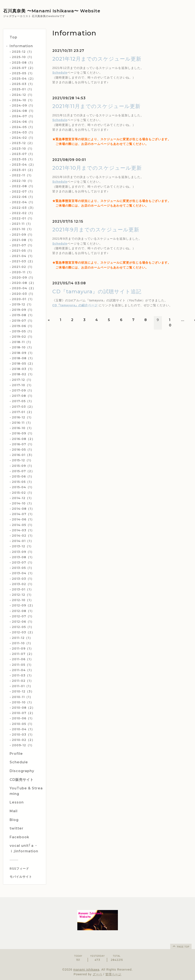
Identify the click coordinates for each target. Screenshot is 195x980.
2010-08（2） (23, 708)
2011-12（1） (22, 638)
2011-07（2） (23, 654)
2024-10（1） (23, 100)
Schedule (60, 73)
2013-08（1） (23, 557)
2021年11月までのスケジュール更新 (96, 106)
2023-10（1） (23, 149)
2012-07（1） (23, 616)
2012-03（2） (23, 632)
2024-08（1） (23, 111)
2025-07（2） (23, 68)
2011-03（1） (23, 675)
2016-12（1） (23, 417)
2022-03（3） (24, 208)
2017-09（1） (23, 390)
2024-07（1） (23, 116)
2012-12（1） (23, 595)
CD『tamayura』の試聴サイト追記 (97, 291)
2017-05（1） (23, 401)
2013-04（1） (23, 573)
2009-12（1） (23, 745)
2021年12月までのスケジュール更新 (97, 59)
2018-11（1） (22, 342)
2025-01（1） (23, 89)
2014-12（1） (23, 498)
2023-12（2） (23, 143)
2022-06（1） (23, 197)
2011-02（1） (23, 681)
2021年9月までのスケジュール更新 (96, 230)
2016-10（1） (23, 428)
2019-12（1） (23, 304)
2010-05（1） (23, 724)
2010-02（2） (23, 740)
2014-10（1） (23, 503)
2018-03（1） (23, 369)
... (183, 320)
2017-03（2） (23, 407)
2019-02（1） (23, 337)
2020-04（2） (24, 288)
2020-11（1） (23, 272)
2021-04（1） (23, 256)
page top (181, 946)
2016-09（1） (23, 433)
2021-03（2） (23, 261)
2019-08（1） (23, 315)
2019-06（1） (23, 326)
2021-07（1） (23, 245)
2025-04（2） (24, 79)
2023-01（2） (23, 170)
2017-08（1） (23, 396)
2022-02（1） (23, 213)
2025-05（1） (23, 73)
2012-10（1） (23, 600)
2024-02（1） (23, 138)
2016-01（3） (23, 455)
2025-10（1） (23, 57)
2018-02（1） (23, 374)
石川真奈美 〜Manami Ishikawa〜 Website (52, 11)
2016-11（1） (22, 423)
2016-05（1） (23, 450)
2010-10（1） (23, 702)
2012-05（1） (23, 627)
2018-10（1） (23, 347)
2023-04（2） (24, 165)
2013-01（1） (23, 589)
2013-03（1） (23, 579)
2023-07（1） (23, 154)
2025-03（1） (23, 84)
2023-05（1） (23, 159)
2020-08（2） (24, 283)
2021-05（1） (23, 251)
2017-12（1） (22, 380)
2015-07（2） (23, 471)
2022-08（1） (23, 186)
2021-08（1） (23, 240)
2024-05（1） (23, 127)
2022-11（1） (23, 175)
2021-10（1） (23, 229)
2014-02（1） (23, 536)
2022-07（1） (23, 191)
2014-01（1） (23, 541)
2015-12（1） (22, 460)
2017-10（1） (23, 385)
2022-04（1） (23, 202)
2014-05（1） (23, 525)
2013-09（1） (23, 552)
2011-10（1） (22, 643)
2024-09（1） (23, 105)
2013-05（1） (23, 568)
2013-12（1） (23, 546)
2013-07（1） (23, 562)
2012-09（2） (23, 605)
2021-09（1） (23, 235)
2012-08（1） (23, 611)
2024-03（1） (23, 132)
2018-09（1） (23, 353)
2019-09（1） (23, 310)
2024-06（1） (23, 122)
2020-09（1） (23, 277)
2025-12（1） (23, 52)
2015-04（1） (23, 487)
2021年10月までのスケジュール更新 (97, 168)
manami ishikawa (86, 970)
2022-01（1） (23, 218)
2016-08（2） (23, 439)
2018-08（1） (23, 358)
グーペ (97, 974)
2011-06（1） (23, 659)
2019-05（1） (23, 331)
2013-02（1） (23, 584)
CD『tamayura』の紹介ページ (75, 305)
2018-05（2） (23, 364)
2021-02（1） (23, 267)
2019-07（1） (23, 321)
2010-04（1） (23, 729)
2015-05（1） (23, 482)
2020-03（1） (23, 294)
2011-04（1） (23, 670)
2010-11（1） (22, 697)
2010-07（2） (23, 713)
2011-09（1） (23, 648)
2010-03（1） (23, 735)
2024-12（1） (23, 95)
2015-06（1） (23, 476)
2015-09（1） (23, 466)
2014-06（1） (23, 519)
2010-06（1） (23, 718)
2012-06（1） (23, 622)
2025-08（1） (23, 63)
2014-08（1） (23, 509)
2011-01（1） (22, 686)
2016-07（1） (23, 444)
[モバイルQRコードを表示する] (26, 877)
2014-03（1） (23, 530)
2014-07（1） (23, 514)
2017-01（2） (23, 412)
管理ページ (113, 974)
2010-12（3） (23, 691)
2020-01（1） (23, 299)
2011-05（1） (23, 665)
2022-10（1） (23, 181)
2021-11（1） (22, 224)
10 (170, 323)
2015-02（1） (23, 493)
